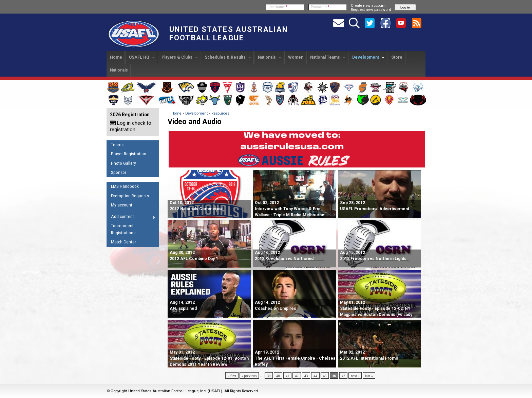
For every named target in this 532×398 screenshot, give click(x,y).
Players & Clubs (180, 57)
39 (269, 376)
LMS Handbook (125, 186)
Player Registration (129, 154)
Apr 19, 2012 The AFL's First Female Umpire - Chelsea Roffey (295, 358)
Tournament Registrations (123, 229)
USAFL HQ (142, 57)
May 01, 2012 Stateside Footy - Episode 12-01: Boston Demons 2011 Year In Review (209, 358)
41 (288, 376)
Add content (131, 218)
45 (325, 376)
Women (296, 57)
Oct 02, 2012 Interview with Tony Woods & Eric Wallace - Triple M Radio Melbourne (290, 209)
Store (397, 57)
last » (369, 376)
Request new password (371, 9)
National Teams (328, 57)
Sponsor (119, 172)
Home (116, 57)
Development (368, 57)
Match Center (123, 242)
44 (315, 376)
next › (355, 376)
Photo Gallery (123, 163)
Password (320, 7)
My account (122, 205)
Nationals (270, 57)
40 (278, 376)
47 (344, 376)
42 (297, 376)
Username (278, 7)
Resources (220, 113)
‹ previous (249, 376)
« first (232, 376)
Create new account (368, 5)
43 (306, 376)
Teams (117, 145)
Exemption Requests (130, 196)
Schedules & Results (228, 57)
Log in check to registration (131, 126)
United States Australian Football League (229, 34)
